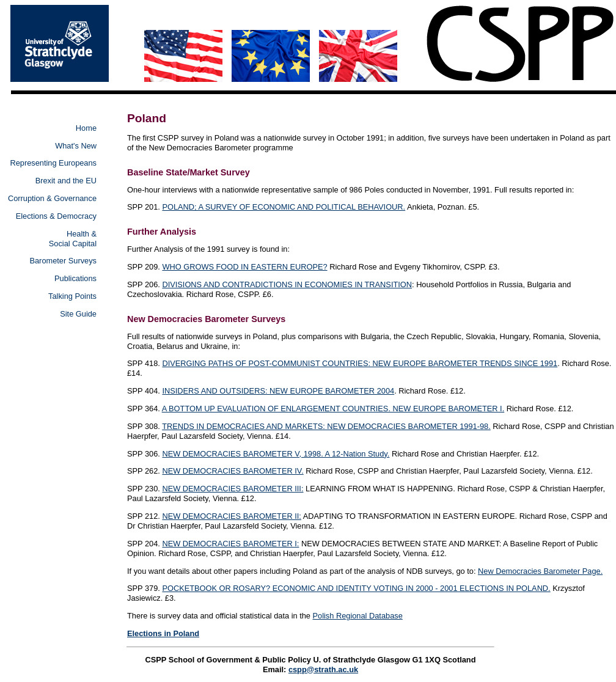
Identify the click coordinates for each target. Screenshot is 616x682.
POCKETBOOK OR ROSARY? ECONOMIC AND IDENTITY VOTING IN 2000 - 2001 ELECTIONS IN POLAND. (356, 588)
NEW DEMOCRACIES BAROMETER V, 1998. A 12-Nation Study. (276, 454)
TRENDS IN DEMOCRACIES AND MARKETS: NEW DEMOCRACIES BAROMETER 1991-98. (326, 426)
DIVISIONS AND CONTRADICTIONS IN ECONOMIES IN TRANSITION (287, 284)
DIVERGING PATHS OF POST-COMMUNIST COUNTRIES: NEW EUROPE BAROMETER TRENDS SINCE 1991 (360, 363)
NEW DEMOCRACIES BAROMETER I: (230, 544)
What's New (76, 146)
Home (86, 128)
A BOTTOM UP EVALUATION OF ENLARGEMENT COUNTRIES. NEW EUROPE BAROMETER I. (333, 409)
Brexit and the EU (66, 181)
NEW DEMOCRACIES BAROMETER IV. (233, 471)
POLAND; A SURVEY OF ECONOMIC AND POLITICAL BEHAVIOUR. (284, 207)
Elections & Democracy (56, 216)
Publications (75, 278)
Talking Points (72, 296)
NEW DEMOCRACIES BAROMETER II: (232, 516)
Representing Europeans (53, 163)
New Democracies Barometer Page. (540, 571)
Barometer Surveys (63, 261)
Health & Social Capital (73, 239)
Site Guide (78, 314)
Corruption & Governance (52, 198)
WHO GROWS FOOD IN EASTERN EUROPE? (244, 267)
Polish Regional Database (358, 616)
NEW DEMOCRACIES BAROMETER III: (233, 489)
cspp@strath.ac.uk (323, 669)
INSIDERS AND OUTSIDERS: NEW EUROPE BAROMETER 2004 (278, 391)
